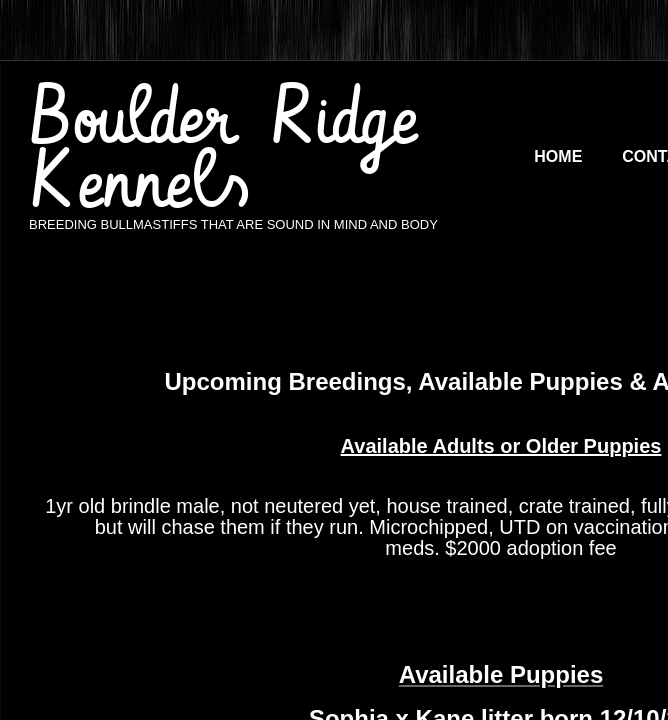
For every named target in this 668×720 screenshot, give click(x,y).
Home (558, 156)
